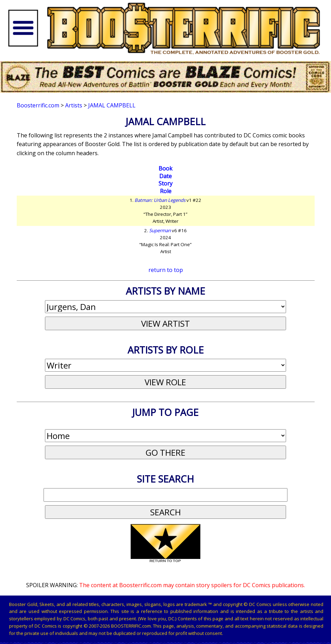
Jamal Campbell (112, 105)
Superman (160, 230)
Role (166, 191)
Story (165, 183)
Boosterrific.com (38, 105)
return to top (166, 270)
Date (165, 176)
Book (165, 168)
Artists (74, 105)
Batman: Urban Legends (160, 200)
